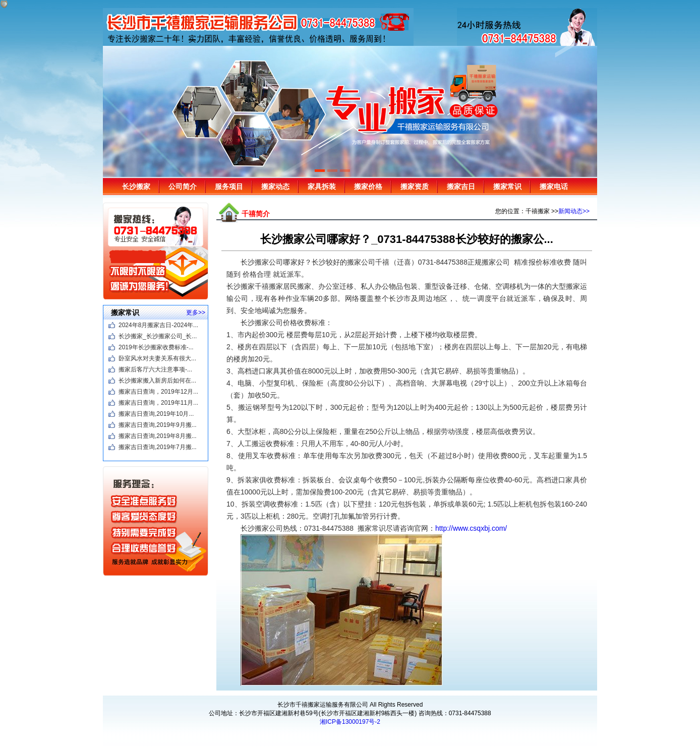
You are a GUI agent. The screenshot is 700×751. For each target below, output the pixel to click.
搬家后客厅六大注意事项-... (155, 369)
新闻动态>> (574, 211)
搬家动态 (275, 186)
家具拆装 (322, 186)
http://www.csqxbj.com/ (471, 528)
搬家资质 (415, 186)
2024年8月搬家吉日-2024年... (158, 325)
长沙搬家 (136, 186)
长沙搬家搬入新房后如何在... (157, 381)
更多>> (196, 312)
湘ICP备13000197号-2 (350, 722)
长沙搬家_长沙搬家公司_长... (158, 336)
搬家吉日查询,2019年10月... (156, 414)
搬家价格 (368, 186)
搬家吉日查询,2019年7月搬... (158, 447)
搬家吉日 (461, 186)
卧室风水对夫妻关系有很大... (157, 358)
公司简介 (183, 186)
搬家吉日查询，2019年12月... (158, 392)
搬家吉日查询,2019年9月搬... (158, 425)
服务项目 (229, 186)
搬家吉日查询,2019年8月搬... (158, 436)
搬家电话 (554, 186)
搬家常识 (507, 186)
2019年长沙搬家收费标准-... (156, 347)
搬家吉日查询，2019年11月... (158, 403)
